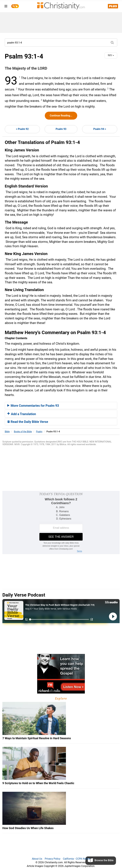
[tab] (61, 406)
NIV (111, 55)
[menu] (6, 7)
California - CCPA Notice (77, 859)
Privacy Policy (53, 859)
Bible (7, 432)
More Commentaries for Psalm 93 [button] (33, 406)
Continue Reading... (61, 116)
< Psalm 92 (22, 129)
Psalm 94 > (100, 129)
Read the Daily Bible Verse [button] (28, 422)
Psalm (39, 432)
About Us (37, 859)
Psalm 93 (61, 129)
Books (23, 432)
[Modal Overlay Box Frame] (61, 523)
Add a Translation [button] (22, 414)
